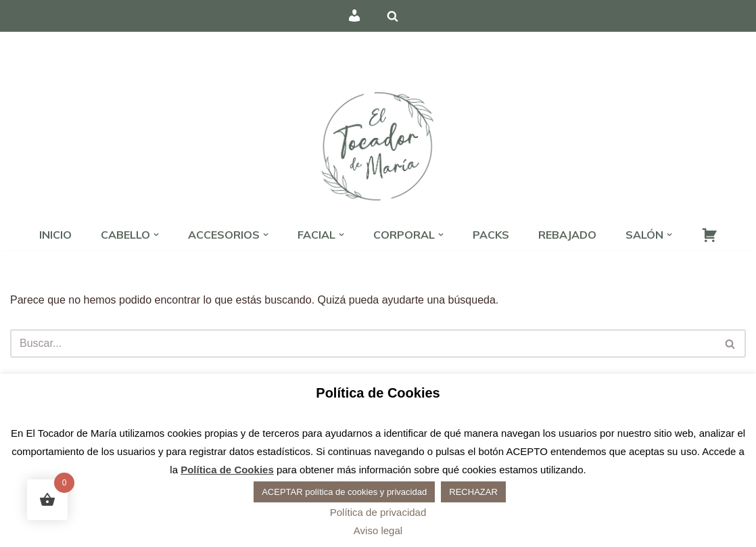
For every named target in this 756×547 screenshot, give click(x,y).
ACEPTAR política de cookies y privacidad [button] (344, 492)
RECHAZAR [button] (473, 492)
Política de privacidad (378, 512)
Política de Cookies (227, 470)
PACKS (491, 235)
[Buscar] (393, 16)
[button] (156, 235)
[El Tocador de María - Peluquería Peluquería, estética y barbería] (378, 145)
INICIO (55, 235)
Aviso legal (378, 530)
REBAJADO (567, 235)
